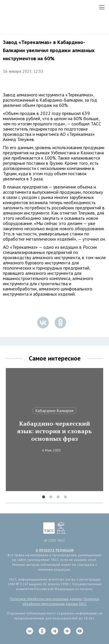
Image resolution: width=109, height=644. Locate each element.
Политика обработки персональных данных (46, 599)
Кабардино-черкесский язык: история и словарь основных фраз (54, 431)
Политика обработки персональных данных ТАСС (61, 601)
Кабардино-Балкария (54, 411)
